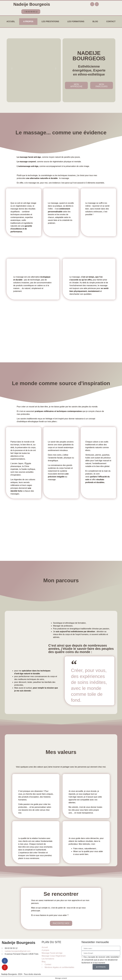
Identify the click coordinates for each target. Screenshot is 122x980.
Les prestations (50, 22)
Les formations (76, 22)
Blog (95, 22)
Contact (111, 22)
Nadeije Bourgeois (32, 4)
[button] (12, 68)
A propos (28, 22)
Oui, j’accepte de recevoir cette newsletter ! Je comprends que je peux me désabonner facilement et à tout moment (101, 960)
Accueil (11, 22)
